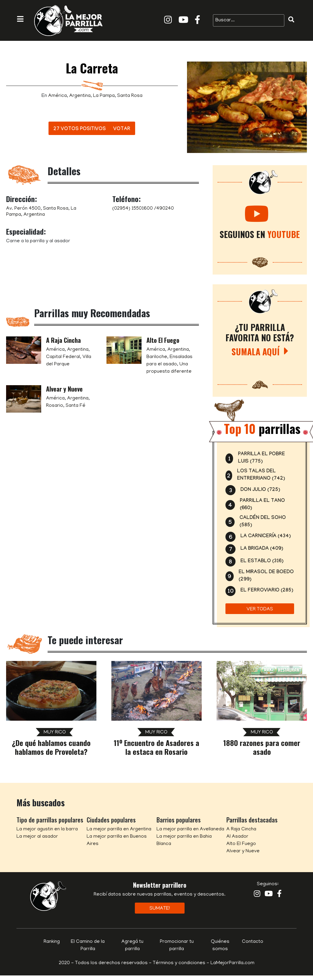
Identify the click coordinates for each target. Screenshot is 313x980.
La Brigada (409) (262, 549)
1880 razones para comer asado (262, 747)
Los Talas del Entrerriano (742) (261, 475)
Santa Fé (76, 406)
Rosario (55, 406)
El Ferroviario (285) (267, 591)
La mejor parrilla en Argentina (119, 829)
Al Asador (237, 837)
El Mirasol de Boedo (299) (266, 576)
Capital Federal (63, 357)
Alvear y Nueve (64, 389)
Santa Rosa (130, 96)
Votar (122, 129)
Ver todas (260, 609)
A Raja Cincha (63, 340)
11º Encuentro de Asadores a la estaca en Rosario (156, 747)
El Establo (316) (262, 561)
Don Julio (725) (260, 490)
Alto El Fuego (163, 340)
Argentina (80, 96)
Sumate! (160, 909)
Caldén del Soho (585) (263, 522)
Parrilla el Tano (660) (262, 505)
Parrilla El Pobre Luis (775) (261, 458)
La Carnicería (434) (266, 536)
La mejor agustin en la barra (47, 829)
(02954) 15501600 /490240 (143, 209)
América (58, 96)
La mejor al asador (37, 837)
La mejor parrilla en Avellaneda (190, 829)
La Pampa (104, 96)
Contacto (253, 942)
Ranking (52, 942)
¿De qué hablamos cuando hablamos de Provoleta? (51, 747)
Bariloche (157, 357)
